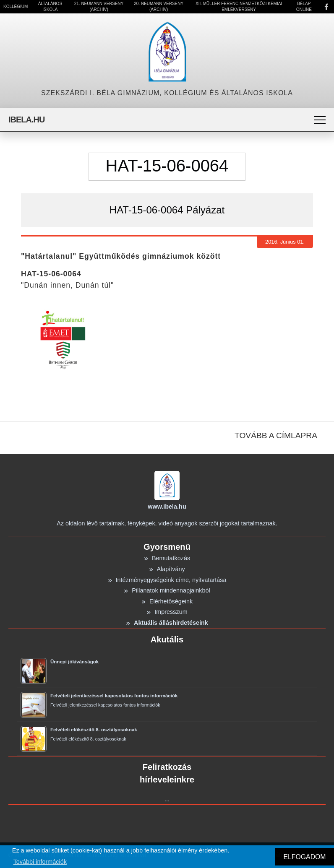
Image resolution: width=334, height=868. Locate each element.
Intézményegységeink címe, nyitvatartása (167, 580)
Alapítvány (167, 569)
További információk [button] (40, 862)
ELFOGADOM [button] (304, 857)
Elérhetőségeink (167, 601)
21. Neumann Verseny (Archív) (99, 6)
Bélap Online (304, 6)
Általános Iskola (50, 6)
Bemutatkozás (167, 558)
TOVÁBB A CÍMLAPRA (276, 435)
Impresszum (167, 612)
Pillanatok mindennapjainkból (167, 590)
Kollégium (16, 6)
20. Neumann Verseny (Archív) (159, 6)
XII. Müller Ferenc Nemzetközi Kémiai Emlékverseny (239, 6)
